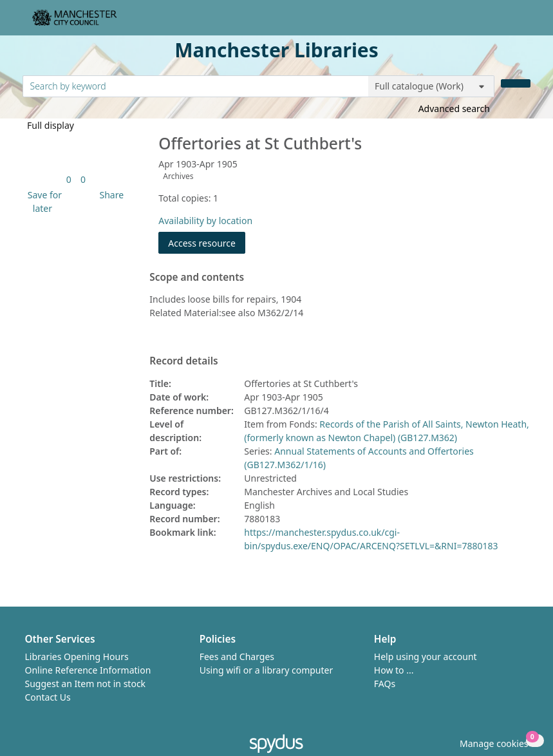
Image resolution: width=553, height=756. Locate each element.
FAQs (385, 684)
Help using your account (426, 657)
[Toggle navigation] (524, 23)
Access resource (202, 243)
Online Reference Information (88, 670)
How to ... (394, 670)
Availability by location (205, 221)
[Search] (516, 83)
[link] (69, 179)
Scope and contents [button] (197, 278)
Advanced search (454, 109)
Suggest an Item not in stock (86, 684)
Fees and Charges (237, 657)
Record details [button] (183, 361)
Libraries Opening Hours (77, 657)
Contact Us (48, 697)
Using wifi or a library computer (267, 670)
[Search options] (431, 86)
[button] (43, 202)
